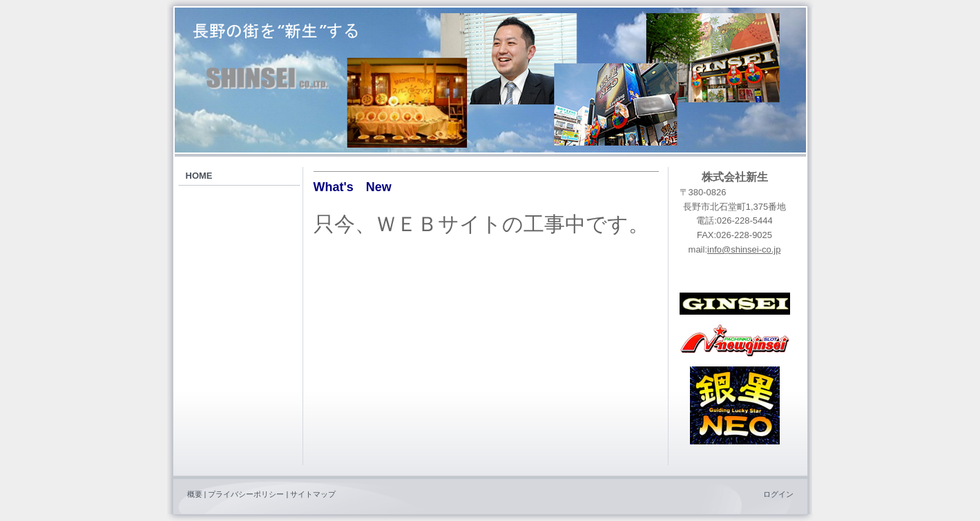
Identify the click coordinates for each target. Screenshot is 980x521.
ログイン (778, 494)
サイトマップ (313, 494)
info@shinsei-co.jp (744, 249)
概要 (195, 494)
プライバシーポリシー (246, 494)
